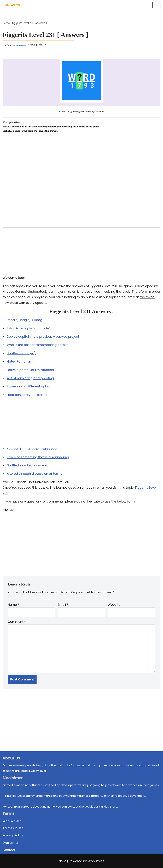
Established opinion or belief (28, 328)
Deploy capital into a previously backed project (43, 337)
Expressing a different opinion (30, 386)
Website (114, 605)
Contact (9, 850)
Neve (62, 861)
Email (63, 605)
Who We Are (12, 821)
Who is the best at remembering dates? (37, 345)
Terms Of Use (13, 828)
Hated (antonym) (20, 361)
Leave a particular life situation (30, 370)
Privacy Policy (13, 835)
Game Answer (16, 45)
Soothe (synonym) (21, 353)
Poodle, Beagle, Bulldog (25, 320)
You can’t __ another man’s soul (32, 449)
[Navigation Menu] (156, 5)
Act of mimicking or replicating (30, 378)
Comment (17, 622)
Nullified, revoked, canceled (28, 465)
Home (6, 23)
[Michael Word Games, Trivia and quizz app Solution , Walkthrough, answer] (13, 5)
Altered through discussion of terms (34, 474)
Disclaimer (11, 843)
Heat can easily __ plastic (27, 395)
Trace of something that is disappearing (38, 457)
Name (13, 605)
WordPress (96, 861)
